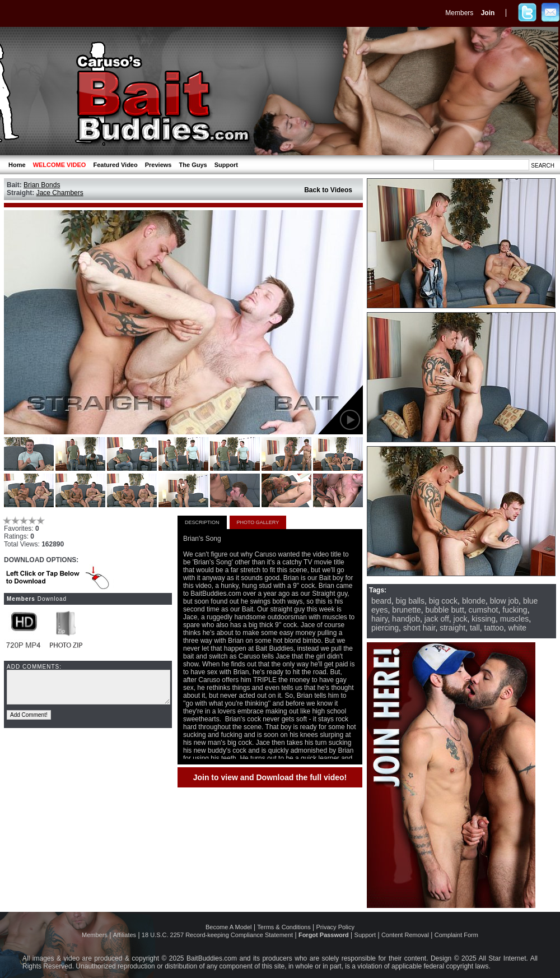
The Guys (193, 165)
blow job (504, 601)
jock (461, 619)
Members (459, 13)
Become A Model (229, 927)
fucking (515, 610)
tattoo (494, 628)
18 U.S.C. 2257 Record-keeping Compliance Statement (217, 935)
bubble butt (445, 610)
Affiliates (125, 935)
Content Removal (405, 935)
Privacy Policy (335, 927)
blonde (474, 601)
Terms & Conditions (284, 927)
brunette (406, 610)
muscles (514, 619)
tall (475, 628)
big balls (410, 601)
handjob (406, 619)
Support (226, 165)
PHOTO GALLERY (258, 522)
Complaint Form (456, 935)
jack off (437, 619)
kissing (484, 619)
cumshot (484, 610)
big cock (443, 601)
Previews (158, 165)
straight (452, 628)
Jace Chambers (60, 193)
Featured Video (115, 165)
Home (17, 165)
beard (381, 601)
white (517, 628)
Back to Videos (328, 190)
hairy (379, 619)
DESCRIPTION (202, 522)
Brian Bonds (42, 185)
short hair (419, 628)
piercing (385, 628)
